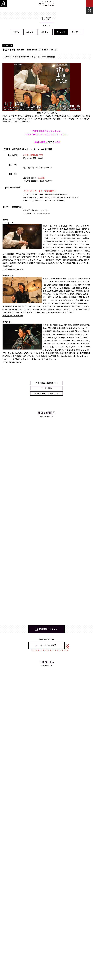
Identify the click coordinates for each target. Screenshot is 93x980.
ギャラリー (76, 32)
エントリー (46, 32)
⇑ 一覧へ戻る (46, 388)
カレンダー (30, 32)
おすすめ (16, 32)
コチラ (51, 142)
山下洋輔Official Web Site (13, 269)
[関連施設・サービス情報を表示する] (4, 4)
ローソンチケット (30, 197)
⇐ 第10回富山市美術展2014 (46, 383)
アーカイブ (61, 32)
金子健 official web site (12, 362)
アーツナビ (27, 194)
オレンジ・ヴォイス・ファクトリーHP (49, 200)
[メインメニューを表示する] (89, 4)
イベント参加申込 (48, 645)
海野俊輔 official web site (13, 316)
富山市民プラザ (47, 3)
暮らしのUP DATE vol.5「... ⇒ (46, 394)
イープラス (28, 200)
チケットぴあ (58, 197)
